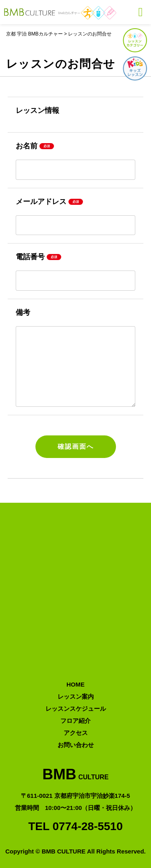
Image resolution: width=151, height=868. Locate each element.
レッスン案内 (76, 696)
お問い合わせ (76, 745)
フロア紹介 (75, 721)
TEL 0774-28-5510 (75, 826)
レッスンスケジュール (76, 709)
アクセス (76, 733)
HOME (75, 684)
